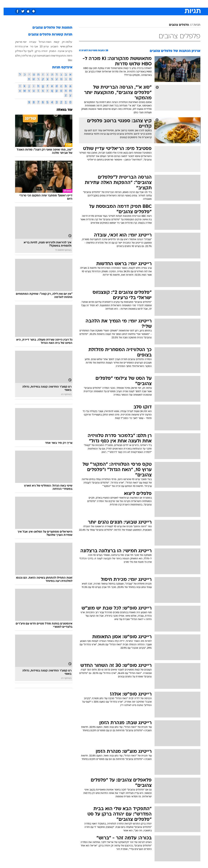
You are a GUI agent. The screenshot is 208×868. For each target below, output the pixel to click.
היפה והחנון (62, 56)
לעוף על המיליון (21, 51)
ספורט (153, 4)
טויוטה (36, 56)
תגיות (193, 25)
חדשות (165, 4)
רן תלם (15, 56)
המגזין (49, 51)
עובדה (29, 42)
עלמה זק (64, 42)
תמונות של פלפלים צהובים (49, 28)
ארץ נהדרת (18, 46)
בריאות (100, 4)
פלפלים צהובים (175, 25)
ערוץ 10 (40, 46)
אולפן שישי (63, 46)
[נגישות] (5, 4)
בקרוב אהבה (61, 51)
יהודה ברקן (38, 51)
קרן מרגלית (26, 56)
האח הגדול (41, 42)
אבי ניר (30, 46)
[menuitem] (163, 4)
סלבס (130, 4)
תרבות (142, 4)
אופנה (62, 4)
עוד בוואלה (61, 110)
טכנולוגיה (75, 4)
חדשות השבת (48, 56)
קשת (53, 42)
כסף (121, 4)
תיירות (88, 4)
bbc (67, 60)
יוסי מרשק (17, 42)
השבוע (51, 46)
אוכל (111, 4)
